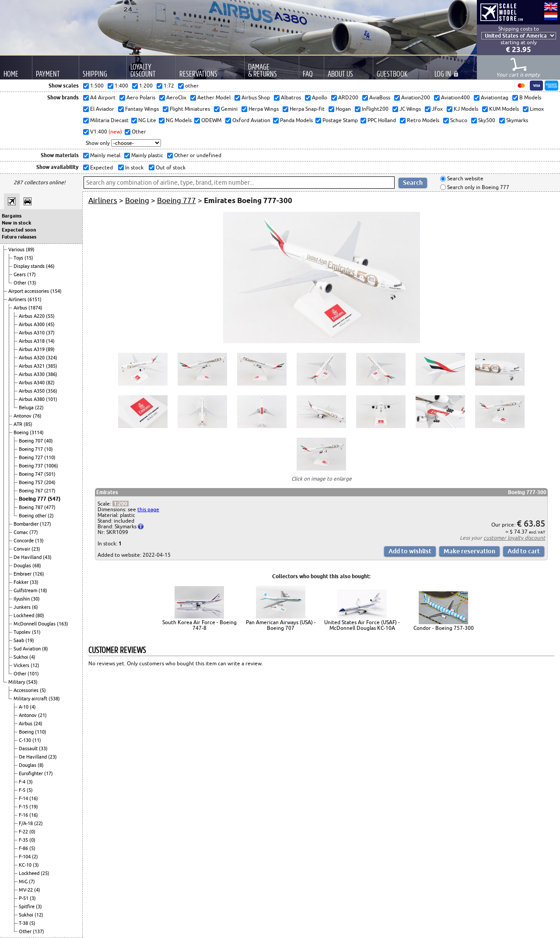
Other (21, 283)
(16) (34, 798)
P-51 (24, 898)
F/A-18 (26, 823)
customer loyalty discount (514, 538)
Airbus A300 (32, 324)
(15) (29, 258)
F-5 (23, 790)
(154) (56, 291)
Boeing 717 (31, 449)
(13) (32, 283)
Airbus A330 (32, 374)
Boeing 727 (31, 457)
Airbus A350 (32, 391)
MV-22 (26, 890)
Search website (465, 179)
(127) (45, 524)
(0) (32, 832)
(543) (32, 682)
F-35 (24, 840)
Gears (20, 274)
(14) (50, 341)
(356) (52, 391)
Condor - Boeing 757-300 (444, 628)
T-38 (24, 923)
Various (17, 249)
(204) (50, 482)
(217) (50, 491)
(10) (49, 449)
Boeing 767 (31, 491)
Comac (21, 532)
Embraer (23, 574)
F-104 (25, 857)
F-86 (24, 848)
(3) (30, 782)
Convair (23, 549)
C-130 (26, 740)
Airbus (21, 308)
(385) (52, 366)
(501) (50, 474)
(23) (36, 549)
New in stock (16, 223)
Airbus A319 (32, 349)
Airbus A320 (32, 358)
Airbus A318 (32, 341)
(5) (43, 690)
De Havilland (28, 557)
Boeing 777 (33, 499)
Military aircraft (31, 699)
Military (17, 682)
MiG (24, 882)
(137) (38, 931)
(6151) (35, 299)
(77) (34, 532)
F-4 (23, 782)
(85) (28, 424)
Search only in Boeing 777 (478, 187)
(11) (37, 740)
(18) (43, 590)
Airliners (18, 299)
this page (148, 509)
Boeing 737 (31, 466)
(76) (37, 416)
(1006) (51, 466)
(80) (40, 615)
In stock (134, 167)
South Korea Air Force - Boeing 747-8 (199, 625)
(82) (50, 383)
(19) (30, 640)
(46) (50, 266)
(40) (49, 441)
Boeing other (33, 516)
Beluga (27, 408)
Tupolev (23, 632)
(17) (31, 274)
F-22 (24, 832)
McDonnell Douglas (35, 624)
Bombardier (27, 524)
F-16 (24, 815)
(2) (51, 516)
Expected (101, 167)
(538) (54, 699)
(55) (50, 316)
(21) (42, 715)
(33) (34, 582)
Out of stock (170, 167)
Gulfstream (26, 590)
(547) (54, 499)
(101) (52, 399)
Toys (19, 258)
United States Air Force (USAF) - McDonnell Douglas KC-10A (362, 625)
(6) (35, 607)
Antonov (23, 416)
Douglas (23, 566)
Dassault (29, 748)
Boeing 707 (31, 441)
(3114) (37, 432)
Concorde (24, 541)
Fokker (22, 582)
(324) (52, 358)
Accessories (27, 690)
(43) (47, 557)
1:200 (121, 504)
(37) (50, 333)
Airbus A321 (32, 366)
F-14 (24, 798)
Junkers (23, 607)
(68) (37, 566)
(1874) (35, 308)
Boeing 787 (31, 507)
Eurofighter (31, 773)
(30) (35, 599)
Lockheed (24, 615)
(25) (45, 873)
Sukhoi (21, 657)
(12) (35, 665)
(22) (39, 408)
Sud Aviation (28, 649)
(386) (52, 374)
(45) (50, 324)
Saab (19, 640)
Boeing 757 (31, 482)
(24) (38, 724)
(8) (45, 649)
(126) (38, 574)
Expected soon (19, 230)
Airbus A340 (32, 383)
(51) (36, 632)
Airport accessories (29, 291)
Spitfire (27, 906)
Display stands (30, 266)
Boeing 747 (31, 474)
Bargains (12, 216)
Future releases (19, 237)
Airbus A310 (32, 333)
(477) (50, 507)
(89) (30, 249)
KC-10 (26, 865)
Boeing (22, 432)
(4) (32, 657)
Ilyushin (22, 599)
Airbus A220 (32, 316)
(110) (50, 457)
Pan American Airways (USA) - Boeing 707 (281, 625)
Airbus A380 (32, 399)
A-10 (24, 707)
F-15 (24, 807)
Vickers (22, 665)
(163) (63, 624)
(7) (32, 882)
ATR (19, 424)
